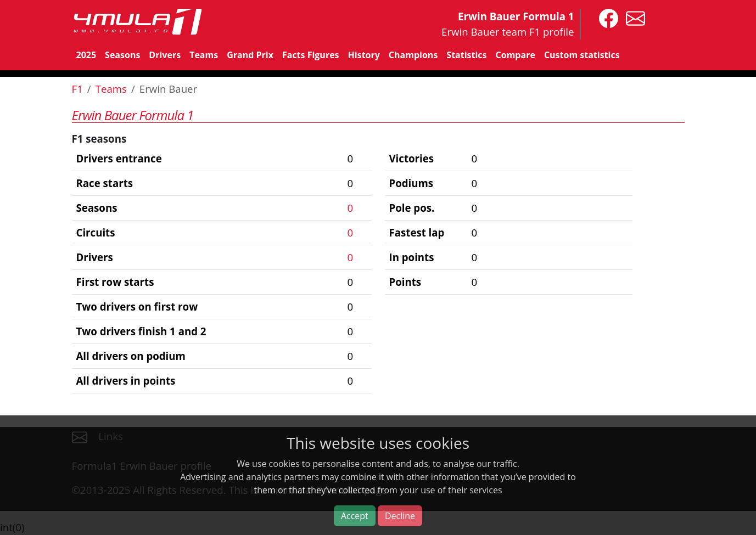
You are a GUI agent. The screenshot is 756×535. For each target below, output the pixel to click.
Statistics (466, 55)
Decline (400, 516)
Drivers (165, 55)
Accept (355, 516)
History (364, 55)
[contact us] (633, 17)
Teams (204, 55)
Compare (516, 55)
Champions (413, 55)
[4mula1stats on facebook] (606, 17)
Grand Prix (250, 55)
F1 (77, 89)
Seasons (122, 55)
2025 (86, 55)
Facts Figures (311, 55)
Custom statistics (582, 55)
